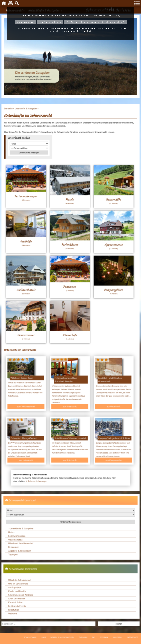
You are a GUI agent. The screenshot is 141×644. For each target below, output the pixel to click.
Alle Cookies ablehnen (50, 22)
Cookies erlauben (25, 22)
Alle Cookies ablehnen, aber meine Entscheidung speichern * (95, 22)
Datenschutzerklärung (110, 15)
